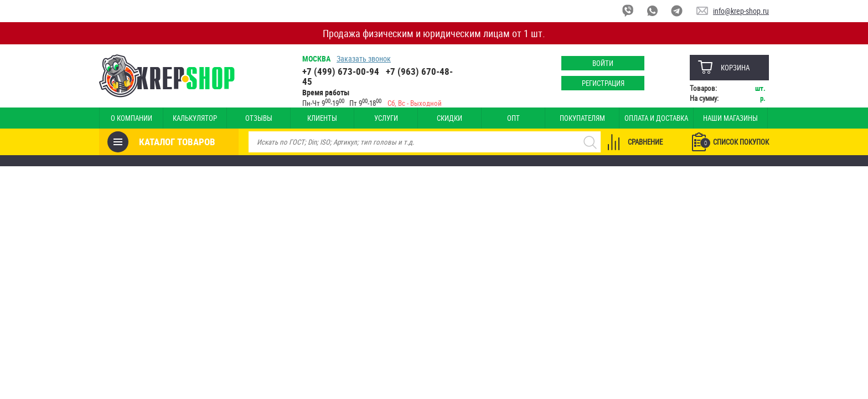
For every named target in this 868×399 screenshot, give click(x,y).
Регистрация (603, 83)
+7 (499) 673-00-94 (341, 71)
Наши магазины (730, 118)
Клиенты (322, 118)
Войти (603, 63)
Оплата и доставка (656, 118)
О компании (131, 118)
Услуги (386, 118)
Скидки (449, 118)
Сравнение (645, 142)
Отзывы (259, 118)
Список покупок (735, 142)
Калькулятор (195, 118)
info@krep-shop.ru (741, 11)
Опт (513, 118)
